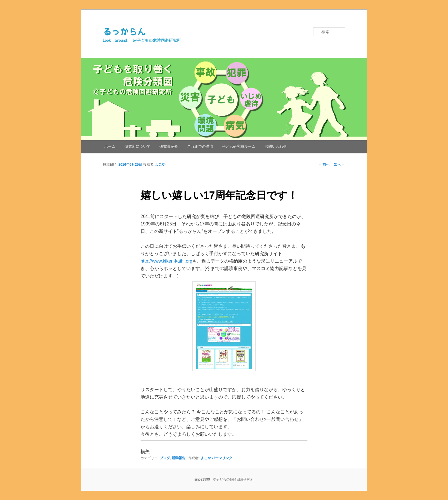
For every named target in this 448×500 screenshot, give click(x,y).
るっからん (124, 32)
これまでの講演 (200, 146)
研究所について (138, 146)
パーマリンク (222, 458)
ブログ (165, 458)
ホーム (110, 146)
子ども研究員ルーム (239, 146)
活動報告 (179, 458)
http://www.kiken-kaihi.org (166, 261)
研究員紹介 (169, 146)
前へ (324, 165)
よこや (160, 165)
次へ (340, 165)
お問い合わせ (276, 146)
